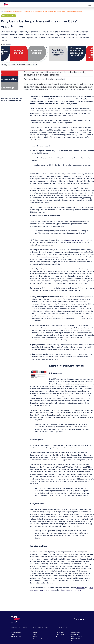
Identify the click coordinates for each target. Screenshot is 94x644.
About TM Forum (19, 627)
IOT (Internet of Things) (76, 12)
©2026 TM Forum (16, 637)
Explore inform (41, 627)
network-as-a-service (49, 257)
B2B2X (20, 12)
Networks (16, 12)
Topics (35, 634)
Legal (13, 634)
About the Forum (16, 632)
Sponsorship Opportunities (41, 639)
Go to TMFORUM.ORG (6, 1)
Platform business (52, 12)
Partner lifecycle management (41, 12)
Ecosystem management (6, 13)
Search (35, 637)
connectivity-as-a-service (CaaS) (79, 240)
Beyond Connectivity (9, 12)
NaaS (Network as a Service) (28, 12)
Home (35, 632)
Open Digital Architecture (71, 590)
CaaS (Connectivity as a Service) (64, 12)
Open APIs (80, 588)
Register (89, 1)
